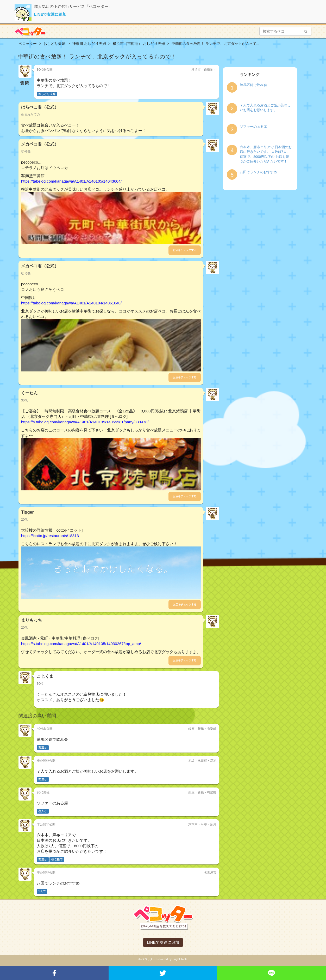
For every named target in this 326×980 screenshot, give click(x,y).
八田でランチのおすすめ (258, 172)
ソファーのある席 (253, 127)
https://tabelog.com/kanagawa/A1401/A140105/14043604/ (71, 181)
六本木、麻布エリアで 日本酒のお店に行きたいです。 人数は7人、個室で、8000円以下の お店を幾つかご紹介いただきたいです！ (266, 154)
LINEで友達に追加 (50, 14)
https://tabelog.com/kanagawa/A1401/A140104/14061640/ (71, 303)
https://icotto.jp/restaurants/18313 (50, 536)
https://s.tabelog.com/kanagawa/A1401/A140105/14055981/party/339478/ (85, 422)
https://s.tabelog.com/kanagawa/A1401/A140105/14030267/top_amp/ (81, 644)
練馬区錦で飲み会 (253, 85)
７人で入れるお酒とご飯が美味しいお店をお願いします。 (265, 108)
